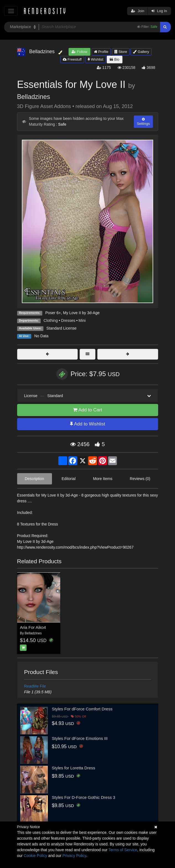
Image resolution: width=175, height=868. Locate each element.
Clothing (51, 320)
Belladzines (34, 97)
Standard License (62, 328)
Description (35, 479)
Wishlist (95, 59)
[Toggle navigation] (11, 11)
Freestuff (72, 59)
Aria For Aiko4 (33, 627)
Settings (143, 122)
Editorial (69, 479)
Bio (114, 59)
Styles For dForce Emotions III (80, 738)
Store (121, 52)
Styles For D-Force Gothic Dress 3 (84, 797)
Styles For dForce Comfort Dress (82, 709)
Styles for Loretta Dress (74, 768)
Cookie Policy (36, 856)
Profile (101, 52)
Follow (79, 52)
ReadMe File (35, 686)
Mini (82, 320)
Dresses (68, 320)
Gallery (141, 52)
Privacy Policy (74, 856)
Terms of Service (123, 850)
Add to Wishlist (87, 424)
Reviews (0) (140, 479)
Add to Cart (88, 410)
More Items (103, 479)
